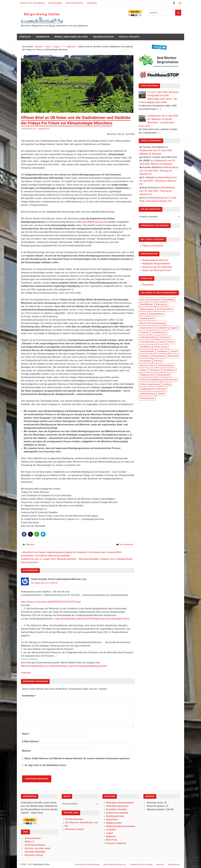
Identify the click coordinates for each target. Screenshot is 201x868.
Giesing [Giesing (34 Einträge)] (162, 342)
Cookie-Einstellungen (141, 865)
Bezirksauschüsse (115, 816)
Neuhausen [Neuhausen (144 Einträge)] (155, 370)
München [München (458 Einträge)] (158, 361)
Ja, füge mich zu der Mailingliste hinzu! (44, 765)
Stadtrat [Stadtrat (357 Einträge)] (161, 394)
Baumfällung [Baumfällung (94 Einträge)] (169, 300)
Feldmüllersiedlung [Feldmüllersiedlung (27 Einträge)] (148, 337)
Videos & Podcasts (129, 37)
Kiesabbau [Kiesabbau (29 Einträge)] (145, 356)
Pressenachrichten (103, 37)
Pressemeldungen (74, 819)
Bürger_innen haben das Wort (71, 37)
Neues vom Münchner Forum (157, 270)
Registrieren (55, 3)
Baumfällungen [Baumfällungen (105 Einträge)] (147, 304)
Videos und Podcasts (153, 246)
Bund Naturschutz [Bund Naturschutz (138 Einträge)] (164, 309)
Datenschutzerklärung (87, 865)
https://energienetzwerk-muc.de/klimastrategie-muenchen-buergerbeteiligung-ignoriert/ (64, 666)
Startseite (25, 37)
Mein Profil (111, 840)
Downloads (148, 285)
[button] (24, 534)
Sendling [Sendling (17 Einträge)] (167, 384)
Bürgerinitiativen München (155, 260)
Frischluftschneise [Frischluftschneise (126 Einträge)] (148, 342)
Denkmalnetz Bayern (35, 845)
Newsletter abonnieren (32, 3)
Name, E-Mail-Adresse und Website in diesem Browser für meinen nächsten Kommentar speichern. (77, 758)
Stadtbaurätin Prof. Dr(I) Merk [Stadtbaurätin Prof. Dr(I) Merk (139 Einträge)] (153, 389)
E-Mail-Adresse (31, 741)
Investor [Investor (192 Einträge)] (174, 351)
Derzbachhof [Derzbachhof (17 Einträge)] (162, 328)
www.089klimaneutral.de (94, 222)
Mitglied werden (74, 3)
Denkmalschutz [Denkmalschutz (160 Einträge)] (147, 328)
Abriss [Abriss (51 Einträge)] (143, 300)
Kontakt (160, 865)
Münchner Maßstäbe (35, 852)
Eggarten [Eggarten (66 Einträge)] (175, 328)
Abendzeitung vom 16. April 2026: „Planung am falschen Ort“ (159, 171)
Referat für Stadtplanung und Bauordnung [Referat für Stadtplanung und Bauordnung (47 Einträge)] (158, 379)
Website (26, 751)
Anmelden (92, 3)
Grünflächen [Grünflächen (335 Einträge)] (145, 347)
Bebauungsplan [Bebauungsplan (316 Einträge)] (147, 309)
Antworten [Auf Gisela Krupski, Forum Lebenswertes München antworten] (26, 673)
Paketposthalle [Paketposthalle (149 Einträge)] (163, 375)
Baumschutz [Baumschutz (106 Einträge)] (161, 304)
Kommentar (29, 696)
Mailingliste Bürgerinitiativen (156, 264)
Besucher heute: (156, 803)
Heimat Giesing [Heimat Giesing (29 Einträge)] (160, 347)
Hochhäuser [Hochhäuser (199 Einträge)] (162, 351)
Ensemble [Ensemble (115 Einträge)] (144, 332)
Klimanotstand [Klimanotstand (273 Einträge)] (158, 356)
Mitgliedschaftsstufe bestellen (121, 826)
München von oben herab (37, 848)
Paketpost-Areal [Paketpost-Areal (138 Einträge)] (147, 375)
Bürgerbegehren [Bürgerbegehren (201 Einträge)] (156, 314)
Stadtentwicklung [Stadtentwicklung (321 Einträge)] (147, 394)
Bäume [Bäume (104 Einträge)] (143, 314)
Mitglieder (111, 836)
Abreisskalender (33, 838)
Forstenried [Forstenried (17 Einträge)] (164, 337)
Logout (109, 833)
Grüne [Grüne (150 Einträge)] (171, 342)
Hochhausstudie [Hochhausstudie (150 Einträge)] (147, 351)
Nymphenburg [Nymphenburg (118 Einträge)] (169, 370)
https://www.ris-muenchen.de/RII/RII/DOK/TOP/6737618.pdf (51, 602)
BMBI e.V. (30, 842)
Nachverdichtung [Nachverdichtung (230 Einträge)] (165, 365)
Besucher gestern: (156, 806)
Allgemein (30, 544)
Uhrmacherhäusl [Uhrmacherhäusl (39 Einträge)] (147, 398)
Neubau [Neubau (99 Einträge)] (143, 370)
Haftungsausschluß (115, 865)
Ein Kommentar (126, 544)
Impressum (174, 865)
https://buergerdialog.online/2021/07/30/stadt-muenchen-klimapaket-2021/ (92, 619)
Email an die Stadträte (117, 813)
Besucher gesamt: (156, 809)
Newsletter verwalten (116, 809)
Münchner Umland (74, 829)
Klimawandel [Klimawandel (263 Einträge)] (146, 361)
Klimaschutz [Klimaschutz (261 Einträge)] (173, 356)
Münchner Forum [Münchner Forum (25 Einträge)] (148, 365)
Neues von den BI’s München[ (157, 267)
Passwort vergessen (116, 843)
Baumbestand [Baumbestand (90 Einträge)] (154, 300)
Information (43, 37)
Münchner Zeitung (34, 855)
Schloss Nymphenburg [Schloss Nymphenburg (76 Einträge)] (150, 384)
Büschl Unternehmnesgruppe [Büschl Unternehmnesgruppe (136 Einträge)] (153, 323)
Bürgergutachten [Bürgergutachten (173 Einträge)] (147, 318)
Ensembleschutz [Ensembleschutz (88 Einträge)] (159, 332)
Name (26, 734)
